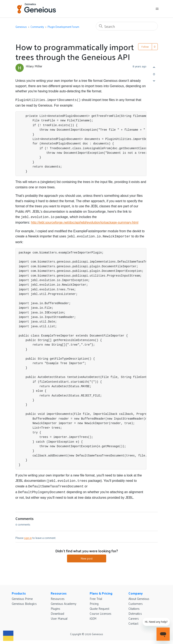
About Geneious (139, 596)
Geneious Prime (22, 596)
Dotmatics (135, 611)
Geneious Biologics (24, 601)
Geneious (21, 27)
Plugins (55, 606)
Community (37, 27)
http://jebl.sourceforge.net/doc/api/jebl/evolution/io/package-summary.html (85, 222)
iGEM (93, 616)
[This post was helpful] (154, 67)
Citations (134, 606)
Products (19, 591)
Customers (136, 601)
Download (57, 611)
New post (87, 556)
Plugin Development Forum (63, 27)
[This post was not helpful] (154, 81)
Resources (59, 591)
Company (136, 591)
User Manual (59, 616)
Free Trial (96, 596)
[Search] (127, 26)
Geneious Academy (64, 601)
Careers (134, 616)
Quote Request (99, 606)
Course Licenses (101, 611)
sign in (28, 535)
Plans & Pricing (101, 591)
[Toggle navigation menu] (157, 9)
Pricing (94, 601)
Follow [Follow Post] (145, 47)
